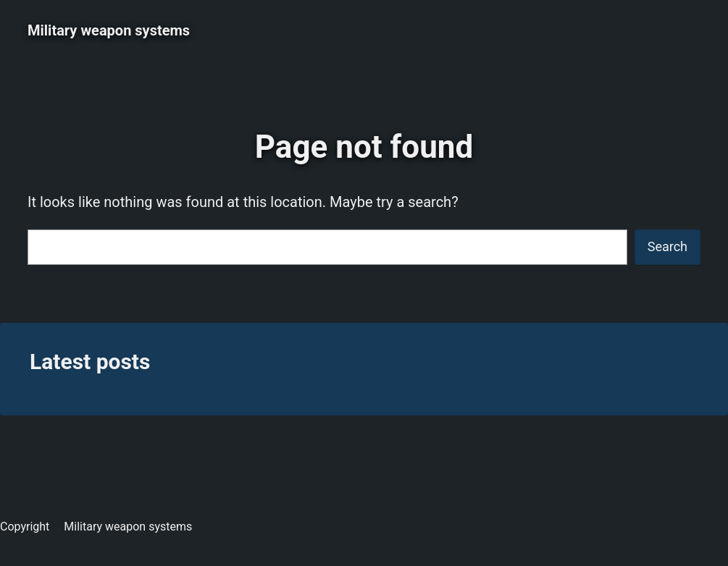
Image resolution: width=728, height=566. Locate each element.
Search (668, 246)
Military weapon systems (109, 30)
